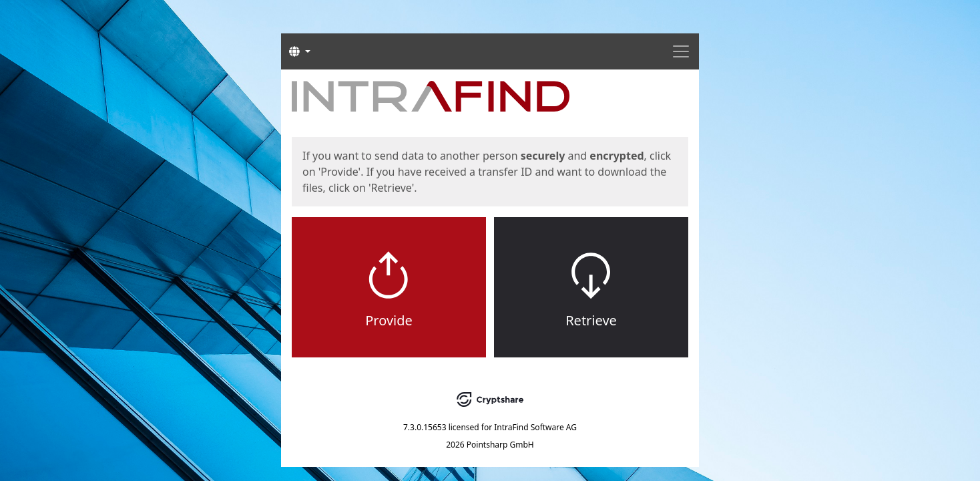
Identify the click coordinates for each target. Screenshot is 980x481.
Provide (389, 320)
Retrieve (591, 320)
